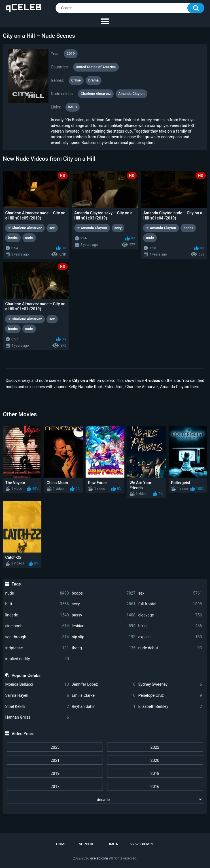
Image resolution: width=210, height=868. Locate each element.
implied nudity (37, 659)
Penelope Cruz (170, 696)
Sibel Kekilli (37, 707)
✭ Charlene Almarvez (25, 228)
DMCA (113, 844)
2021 (55, 760)
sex (170, 593)
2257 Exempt (142, 844)
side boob (37, 626)
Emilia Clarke (104, 696)
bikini (170, 626)
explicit (170, 637)
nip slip (104, 637)
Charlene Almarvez (96, 94)
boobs (104, 593)
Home (61, 844)
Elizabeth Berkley (170, 707)
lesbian (104, 626)
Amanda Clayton (131, 94)
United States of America (96, 67)
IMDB (73, 107)
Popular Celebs (26, 675)
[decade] (105, 799)
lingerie (37, 615)
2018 (155, 773)
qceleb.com (99, 858)
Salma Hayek (37, 696)
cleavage (170, 615)
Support (87, 844)
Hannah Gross (37, 717)
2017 (55, 787)
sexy (104, 604)
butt (37, 604)
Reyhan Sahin (104, 707)
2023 (55, 747)
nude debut (170, 648)
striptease (37, 648)
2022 (155, 747)
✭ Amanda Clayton (92, 228)
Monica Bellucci (37, 684)
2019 (55, 773)
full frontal (170, 604)
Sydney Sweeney (170, 684)
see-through (37, 637)
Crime (76, 80)
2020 (155, 760)
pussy (104, 615)
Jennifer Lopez (104, 684)
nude (37, 593)
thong (104, 648)
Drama (94, 80)
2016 (155, 787)
